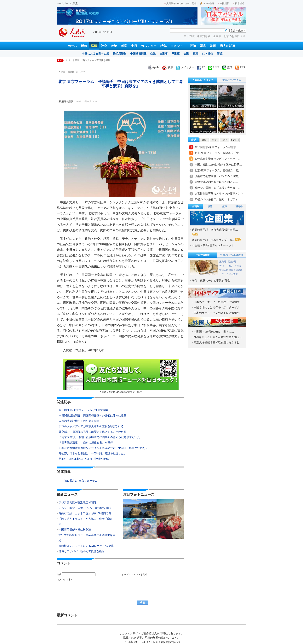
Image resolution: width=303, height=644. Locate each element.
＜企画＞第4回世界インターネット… (214, 245)
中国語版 (224, 3)
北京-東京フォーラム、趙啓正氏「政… (218, 170)
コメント (177, 46)
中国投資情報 (138, 54)
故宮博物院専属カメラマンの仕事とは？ (219, 194)
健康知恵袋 (204, 36)
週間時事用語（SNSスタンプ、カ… (217, 240)
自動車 (164, 54)
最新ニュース (67, 495)
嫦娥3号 (232, 262)
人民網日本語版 (66, 72)
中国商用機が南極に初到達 (75, 530)
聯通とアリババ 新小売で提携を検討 (82, 551)
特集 (163, 46)
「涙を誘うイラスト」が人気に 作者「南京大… (86, 522)
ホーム (72, 46)
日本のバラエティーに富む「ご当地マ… (218, 302)
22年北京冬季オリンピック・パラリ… (218, 159)
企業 (153, 54)
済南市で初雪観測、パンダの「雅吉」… (219, 176)
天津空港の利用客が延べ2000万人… (216, 182)
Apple (153, 67)
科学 (124, 46)
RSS (240, 67)
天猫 (222, 266)
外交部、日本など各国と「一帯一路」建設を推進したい (93, 453)
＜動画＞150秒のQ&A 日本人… (214, 332)
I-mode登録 (207, 3)
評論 (193, 46)
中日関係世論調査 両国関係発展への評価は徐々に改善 (93, 416)
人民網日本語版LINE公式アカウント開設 (121, 376)
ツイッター (185, 67)
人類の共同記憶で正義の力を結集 (79, 421)
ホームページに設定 (67, 3)
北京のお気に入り (234, 36)
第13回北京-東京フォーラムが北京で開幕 (84, 410)
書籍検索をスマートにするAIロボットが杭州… (87, 546)
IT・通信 (208, 54)
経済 (94, 46)
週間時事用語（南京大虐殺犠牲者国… (215, 232)
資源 (220, 54)
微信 (227, 67)
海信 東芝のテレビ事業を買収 (211, 281)
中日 (134, 46)
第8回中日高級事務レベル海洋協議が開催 (84, 459)
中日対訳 (189, 36)
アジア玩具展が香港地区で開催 (77, 503)
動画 (213, 46)
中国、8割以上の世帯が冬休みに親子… (218, 165)
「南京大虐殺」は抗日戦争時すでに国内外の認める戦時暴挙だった (99, 437)
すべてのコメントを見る (134, 574)
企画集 (217, 36)
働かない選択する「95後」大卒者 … (218, 188)
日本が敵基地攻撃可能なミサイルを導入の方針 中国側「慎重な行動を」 (103, 448)
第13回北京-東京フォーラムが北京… (217, 147)
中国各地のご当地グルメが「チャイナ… (218, 307)
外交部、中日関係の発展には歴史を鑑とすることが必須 (93, 432)
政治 (114, 46)
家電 (196, 54)
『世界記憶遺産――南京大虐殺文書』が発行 (86, 443)
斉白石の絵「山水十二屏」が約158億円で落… (86, 513)
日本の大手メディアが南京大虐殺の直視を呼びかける (91, 426)
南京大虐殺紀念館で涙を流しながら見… (218, 342)
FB (201, 67)
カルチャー (149, 46)
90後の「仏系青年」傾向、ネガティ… (218, 199)
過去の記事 (228, 46)
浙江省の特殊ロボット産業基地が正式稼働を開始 (87, 538)
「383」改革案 (234, 266)
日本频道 (239, 3)
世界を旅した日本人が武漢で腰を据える (218, 337)
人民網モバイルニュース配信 (180, 3)
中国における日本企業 (95, 54)
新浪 (168, 67)
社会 (104, 46)
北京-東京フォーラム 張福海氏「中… (218, 153)
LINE (214, 67)
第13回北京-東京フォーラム (81, 481)
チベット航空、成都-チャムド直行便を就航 (88, 60)
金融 (186, 54)
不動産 (176, 54)
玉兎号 (223, 262)
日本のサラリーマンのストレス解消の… (218, 313)
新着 (84, 46)
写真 (203, 46)
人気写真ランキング (203, 80)
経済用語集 (120, 54)
